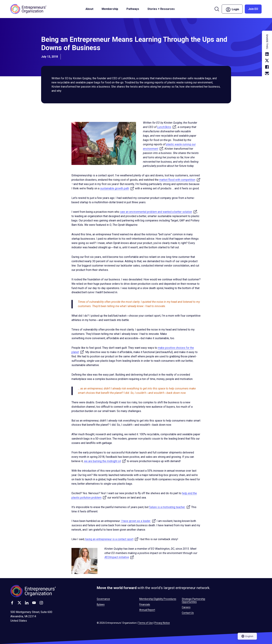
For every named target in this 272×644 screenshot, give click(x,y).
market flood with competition (180, 180)
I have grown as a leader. (138, 521)
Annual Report (147, 610)
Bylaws (101, 604)
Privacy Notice (162, 623)
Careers (186, 607)
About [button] (89, 9)
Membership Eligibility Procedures (158, 599)
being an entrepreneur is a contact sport (112, 539)
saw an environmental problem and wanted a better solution (159, 212)
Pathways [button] (133, 9)
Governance (103, 599)
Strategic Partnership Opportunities (194, 600)
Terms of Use (145, 623)
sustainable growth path (117, 188)
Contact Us (188, 613)
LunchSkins (167, 127)
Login (232, 10)
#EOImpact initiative (119, 557)
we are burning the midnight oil (105, 461)
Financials (145, 604)
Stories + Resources (161, 9)
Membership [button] (110, 9)
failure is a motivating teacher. (170, 507)
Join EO (253, 9)
